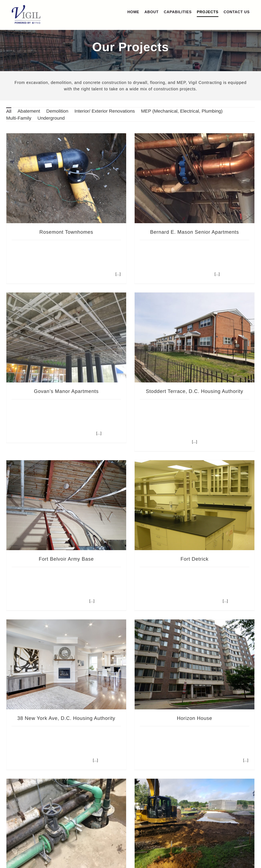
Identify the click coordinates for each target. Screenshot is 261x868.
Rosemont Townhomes (66, 232)
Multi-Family (19, 118)
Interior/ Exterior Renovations (105, 111)
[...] (212, 274)
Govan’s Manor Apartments (88, 371)
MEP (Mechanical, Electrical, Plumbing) (182, 111)
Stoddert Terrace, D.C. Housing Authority (178, 390)
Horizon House (189, 696)
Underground (51, 118)
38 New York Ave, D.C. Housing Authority (66, 696)
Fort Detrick (200, 537)
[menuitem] (9, 111)
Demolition (57, 111)
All (9, 111)
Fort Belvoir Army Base (77, 537)
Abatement (29, 111)
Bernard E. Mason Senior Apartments (189, 232)
